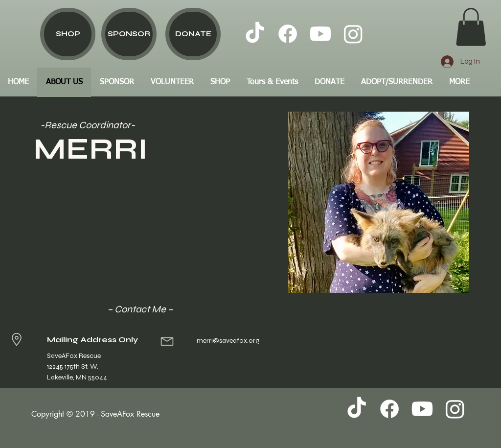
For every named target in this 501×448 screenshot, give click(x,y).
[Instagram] (353, 34)
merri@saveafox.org (228, 341)
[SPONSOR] (129, 34)
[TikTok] (255, 34)
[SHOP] (68, 34)
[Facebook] (288, 34)
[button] (471, 27)
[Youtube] (320, 34)
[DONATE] (193, 34)
